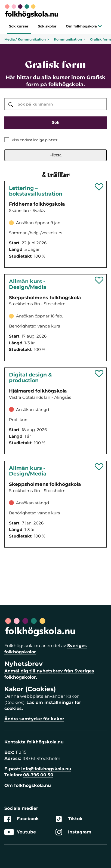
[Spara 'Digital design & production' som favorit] (99, 373)
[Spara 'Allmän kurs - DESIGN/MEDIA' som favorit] (99, 467)
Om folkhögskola (84, 26)
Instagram (73, 832)
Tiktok (69, 819)
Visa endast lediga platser (35, 140)
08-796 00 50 (38, 775)
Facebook (22, 819)
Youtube (20, 832)
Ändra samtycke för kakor (34, 719)
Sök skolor (47, 26)
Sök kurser (19, 26)
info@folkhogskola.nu (46, 769)
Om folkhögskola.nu (28, 785)
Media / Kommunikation (27, 39)
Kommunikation (70, 39)
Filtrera (55, 155)
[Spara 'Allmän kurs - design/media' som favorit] (99, 280)
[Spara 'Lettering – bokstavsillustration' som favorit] (99, 187)
